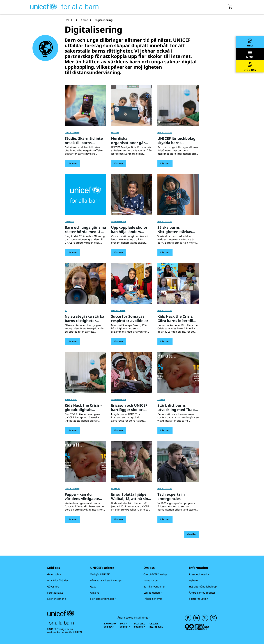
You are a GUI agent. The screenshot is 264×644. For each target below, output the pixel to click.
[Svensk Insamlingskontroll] (197, 627)
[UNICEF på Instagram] (213, 618)
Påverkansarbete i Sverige (106, 580)
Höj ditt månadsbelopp (203, 587)
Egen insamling (57, 599)
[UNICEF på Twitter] (205, 618)
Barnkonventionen (154, 587)
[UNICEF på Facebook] (188, 618)
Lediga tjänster (152, 593)
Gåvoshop (53, 587)
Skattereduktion (199, 599)
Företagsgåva (55, 593)
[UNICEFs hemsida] (58, 7)
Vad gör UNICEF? (100, 574)
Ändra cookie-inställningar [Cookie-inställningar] (134, 618)
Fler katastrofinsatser (103, 599)
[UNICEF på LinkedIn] (197, 618)
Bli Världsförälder (58, 580)
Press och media (199, 574)
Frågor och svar (153, 599)
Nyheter (194, 580)
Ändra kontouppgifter (202, 593)
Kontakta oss (151, 580)
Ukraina (95, 593)
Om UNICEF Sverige (155, 574)
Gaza (93, 587)
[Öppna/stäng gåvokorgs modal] (230, 7)
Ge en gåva (54, 574)
